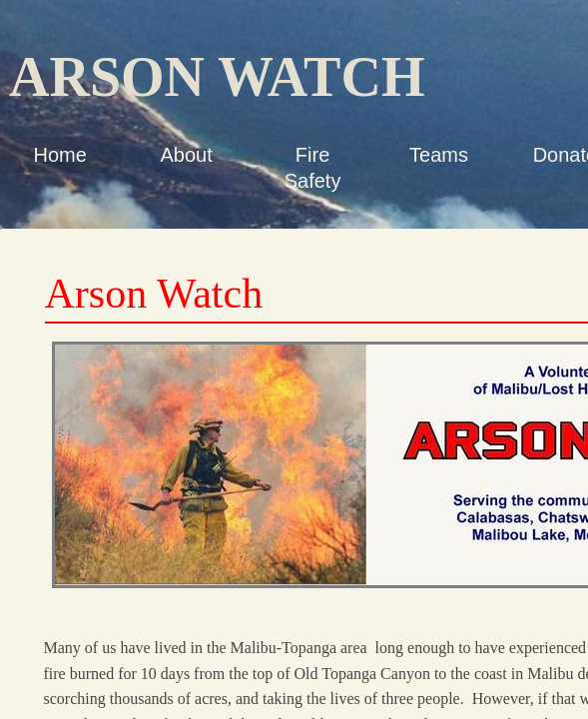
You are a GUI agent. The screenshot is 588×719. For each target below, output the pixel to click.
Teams (439, 155)
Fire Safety (313, 168)
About (187, 155)
